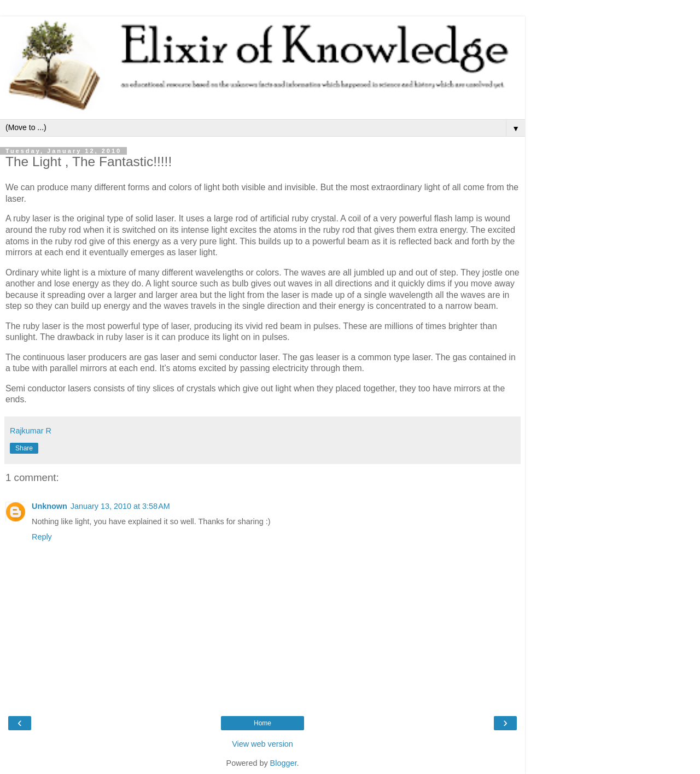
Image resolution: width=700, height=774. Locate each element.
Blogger (284, 763)
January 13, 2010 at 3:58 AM (120, 506)
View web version (262, 744)
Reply (42, 537)
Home (262, 723)
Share (24, 448)
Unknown (49, 506)
